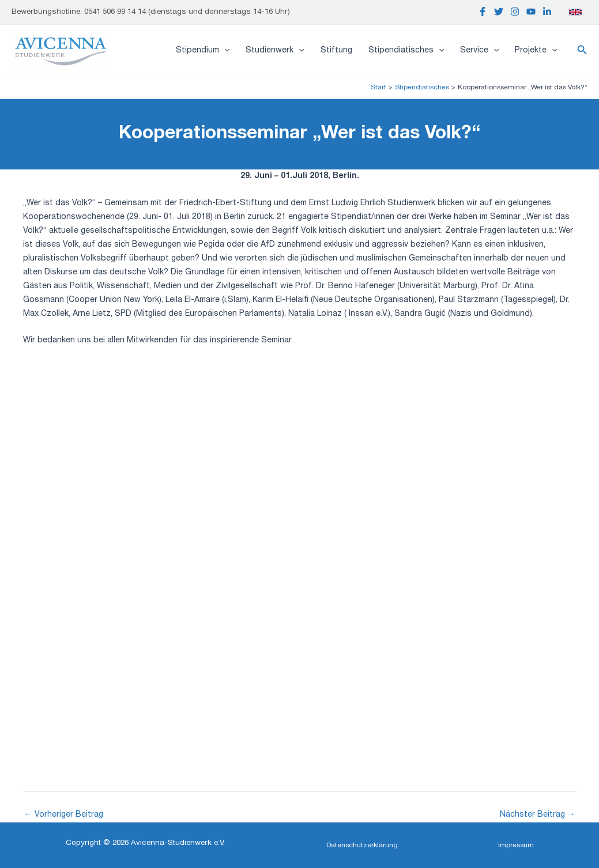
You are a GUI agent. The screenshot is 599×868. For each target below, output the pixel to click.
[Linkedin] (547, 12)
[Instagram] (515, 12)
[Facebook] (483, 12)
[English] (575, 12)
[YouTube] (531, 12)
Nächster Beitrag (538, 815)
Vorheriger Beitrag (64, 815)
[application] (224, 51)
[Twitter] (499, 12)
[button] (582, 51)
